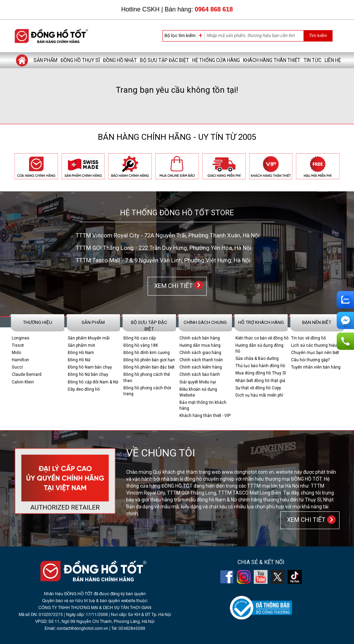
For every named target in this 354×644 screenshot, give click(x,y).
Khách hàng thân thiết (272, 60)
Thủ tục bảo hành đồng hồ (260, 366)
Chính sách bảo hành (200, 374)
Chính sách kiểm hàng (201, 367)
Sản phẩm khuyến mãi (89, 338)
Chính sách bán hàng (200, 338)
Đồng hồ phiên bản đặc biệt (149, 367)
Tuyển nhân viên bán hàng (316, 367)
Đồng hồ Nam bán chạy (90, 367)
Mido (16, 353)
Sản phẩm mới (81, 345)
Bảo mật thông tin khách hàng (203, 405)
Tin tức (313, 60)
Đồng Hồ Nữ (79, 360)
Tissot (18, 345)
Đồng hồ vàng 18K (141, 345)
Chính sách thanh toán (201, 360)
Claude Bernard (27, 374)
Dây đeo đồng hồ (84, 389)
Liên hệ (333, 60)
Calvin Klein (23, 382)
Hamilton (20, 360)
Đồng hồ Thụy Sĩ (80, 60)
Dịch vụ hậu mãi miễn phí (259, 395)
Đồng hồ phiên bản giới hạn (149, 360)
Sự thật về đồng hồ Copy (258, 388)
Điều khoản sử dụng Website (198, 392)
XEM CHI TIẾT (172, 286)
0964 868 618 (214, 9)
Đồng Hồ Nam (81, 353)
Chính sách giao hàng (200, 353)
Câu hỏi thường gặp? (310, 360)
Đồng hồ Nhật (120, 60)
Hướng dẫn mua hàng (200, 345)
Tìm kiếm (318, 35)
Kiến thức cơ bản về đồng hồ (262, 338)
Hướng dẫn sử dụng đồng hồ (259, 348)
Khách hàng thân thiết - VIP (205, 416)
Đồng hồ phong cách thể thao (147, 377)
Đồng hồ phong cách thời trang (147, 391)
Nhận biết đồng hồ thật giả (260, 381)
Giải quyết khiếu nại (198, 382)
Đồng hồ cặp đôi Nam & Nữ (93, 382)
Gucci (17, 367)
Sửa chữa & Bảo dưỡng (257, 359)
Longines (21, 338)
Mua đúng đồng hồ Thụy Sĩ (261, 373)
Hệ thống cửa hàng (216, 60)
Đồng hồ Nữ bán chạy (88, 374)
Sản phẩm (45, 60)
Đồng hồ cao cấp (139, 338)
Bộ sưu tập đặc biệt (165, 60)
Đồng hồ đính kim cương (147, 353)
